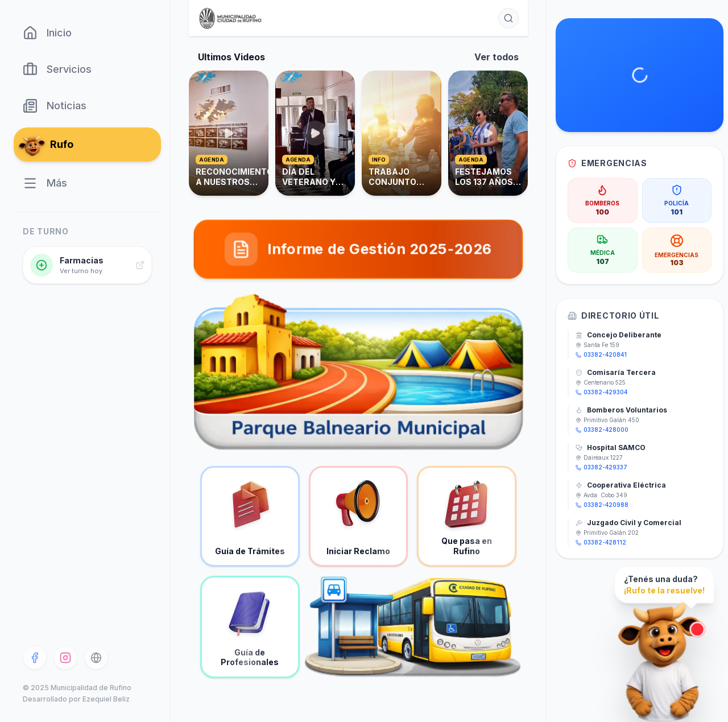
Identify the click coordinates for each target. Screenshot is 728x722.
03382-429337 (601, 467)
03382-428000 (602, 430)
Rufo (48, 145)
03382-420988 (602, 505)
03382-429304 (601, 392)
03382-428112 (601, 542)
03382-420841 (601, 354)
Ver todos (497, 57)
